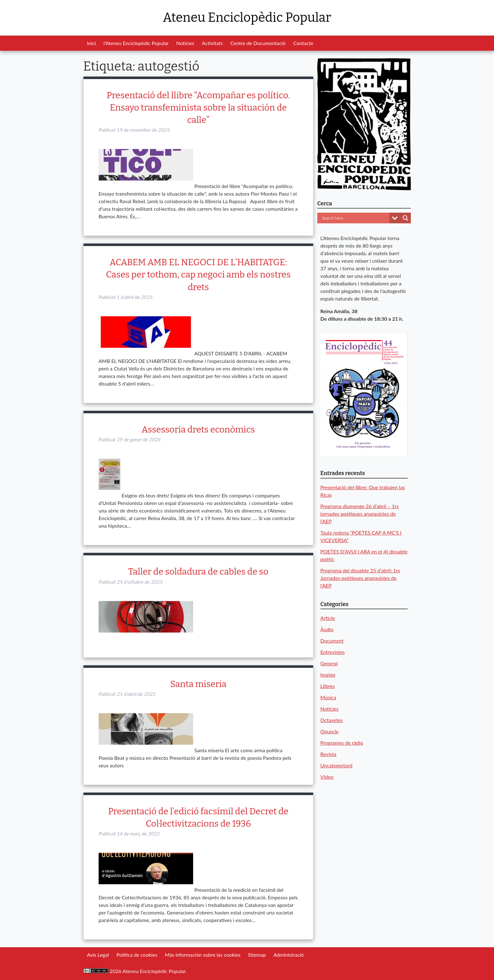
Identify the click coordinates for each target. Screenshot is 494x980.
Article (328, 618)
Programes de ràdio (342, 743)
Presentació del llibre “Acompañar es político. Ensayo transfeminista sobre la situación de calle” (198, 108)
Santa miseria (198, 684)
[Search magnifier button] (405, 218)
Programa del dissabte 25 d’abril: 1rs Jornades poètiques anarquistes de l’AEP (360, 578)
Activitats (212, 43)
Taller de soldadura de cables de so (198, 572)
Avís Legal (98, 955)
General (329, 663)
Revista (328, 754)
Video (327, 777)
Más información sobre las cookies (203, 955)
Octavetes (332, 720)
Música (328, 697)
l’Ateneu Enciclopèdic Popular (136, 43)
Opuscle (329, 731)
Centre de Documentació (258, 43)
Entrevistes (333, 652)
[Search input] (355, 218)
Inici (92, 43)
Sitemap (257, 955)
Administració (289, 955)
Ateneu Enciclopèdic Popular (247, 18)
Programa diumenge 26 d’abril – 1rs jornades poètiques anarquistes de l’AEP (360, 514)
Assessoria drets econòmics (198, 430)
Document (332, 641)
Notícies (185, 43)
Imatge (328, 675)
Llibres (328, 686)
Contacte (303, 43)
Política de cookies (137, 955)
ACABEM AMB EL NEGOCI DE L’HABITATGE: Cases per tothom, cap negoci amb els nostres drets (198, 275)
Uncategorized (336, 765)
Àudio (327, 629)
